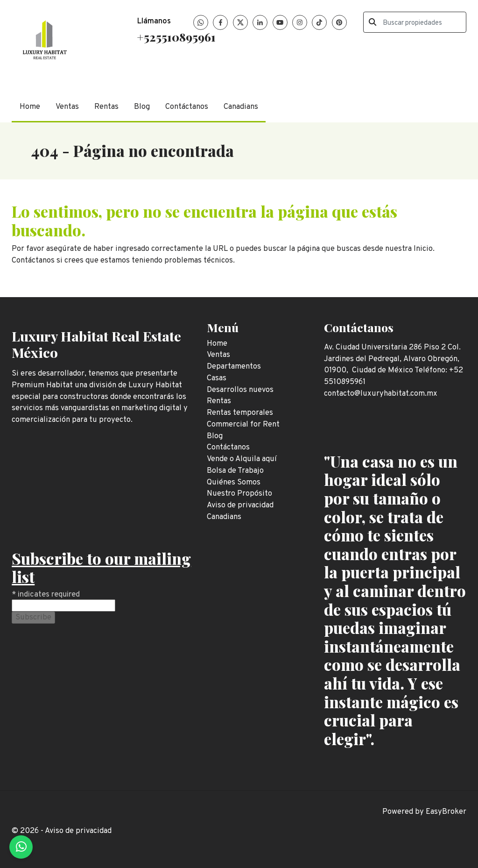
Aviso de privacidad (78, 831)
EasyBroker (446, 812)
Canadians (241, 107)
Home (30, 107)
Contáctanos (187, 107)
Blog (142, 107)
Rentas (106, 107)
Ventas (67, 107)
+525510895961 (176, 37)
